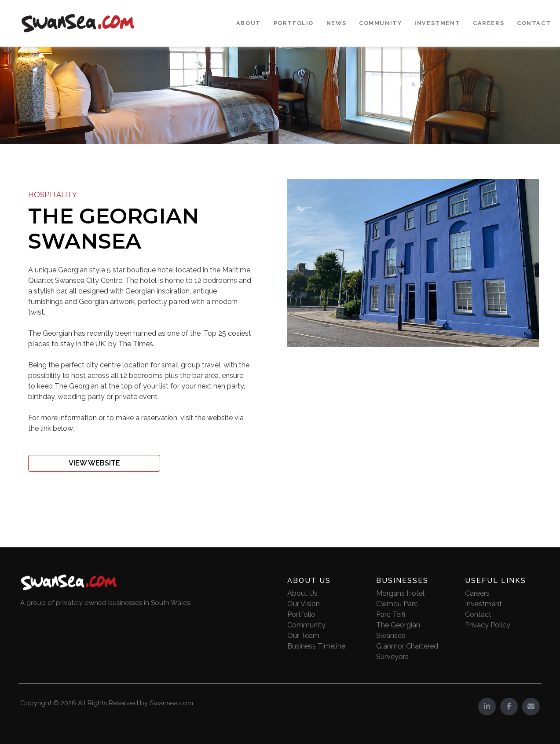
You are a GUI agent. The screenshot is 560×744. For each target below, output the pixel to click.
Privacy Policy (488, 625)
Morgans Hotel (400, 593)
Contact (534, 23)
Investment (437, 23)
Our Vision (304, 604)
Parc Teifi (391, 614)
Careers (489, 23)
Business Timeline (316, 646)
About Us (302, 593)
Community (380, 23)
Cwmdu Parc (397, 604)
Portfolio (294, 23)
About (249, 23)
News (336, 23)
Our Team (303, 636)
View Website (94, 463)
